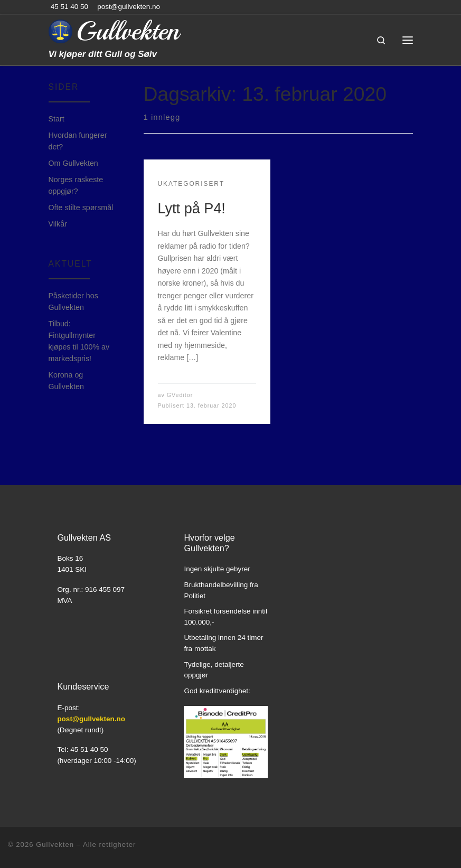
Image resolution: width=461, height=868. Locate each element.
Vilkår (58, 224)
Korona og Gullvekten (66, 381)
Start (57, 119)
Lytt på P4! (192, 208)
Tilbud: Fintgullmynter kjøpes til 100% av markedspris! (79, 341)
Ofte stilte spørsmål (81, 207)
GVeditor (180, 395)
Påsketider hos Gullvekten (73, 301)
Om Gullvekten (73, 163)
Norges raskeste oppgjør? (76, 185)
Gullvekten (55, 845)
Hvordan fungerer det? (78, 141)
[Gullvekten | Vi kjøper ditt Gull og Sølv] (60, 30)
